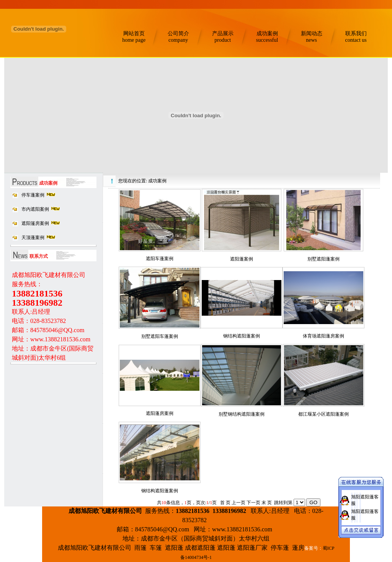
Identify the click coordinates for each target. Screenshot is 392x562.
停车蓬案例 (33, 195)
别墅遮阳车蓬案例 (160, 336)
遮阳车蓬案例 (160, 259)
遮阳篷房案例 (35, 223)
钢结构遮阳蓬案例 (242, 336)
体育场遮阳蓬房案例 (323, 336)
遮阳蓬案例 (242, 259)
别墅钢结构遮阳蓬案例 (242, 414)
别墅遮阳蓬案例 (323, 259)
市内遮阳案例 (35, 209)
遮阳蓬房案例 (160, 413)
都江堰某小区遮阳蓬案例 (323, 414)
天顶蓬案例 (33, 238)
